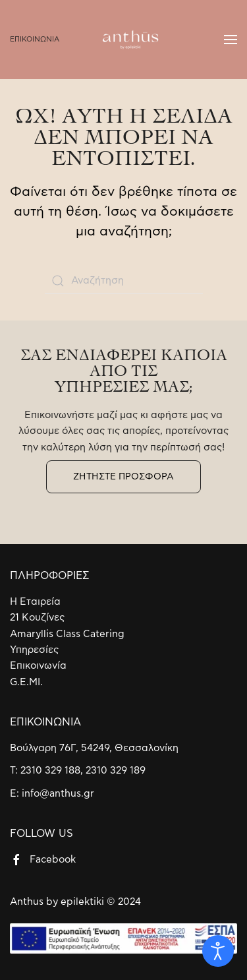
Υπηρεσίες (34, 650)
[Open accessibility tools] (218, 951)
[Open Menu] (231, 40)
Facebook (53, 860)
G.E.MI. (26, 682)
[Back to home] (124, 40)
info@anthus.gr (58, 794)
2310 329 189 (116, 771)
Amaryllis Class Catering (67, 634)
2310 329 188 (50, 771)
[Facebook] (16, 860)
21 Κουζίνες (37, 618)
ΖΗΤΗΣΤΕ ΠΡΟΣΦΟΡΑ (123, 477)
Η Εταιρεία (35, 602)
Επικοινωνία (38, 666)
